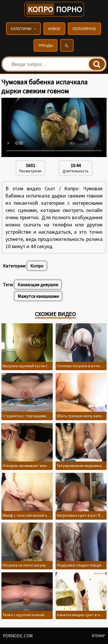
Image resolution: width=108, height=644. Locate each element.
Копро (37, 266)
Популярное (84, 29)
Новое (54, 29)
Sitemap (98, 636)
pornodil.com (18, 636)
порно (54, 9)
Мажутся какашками (38, 296)
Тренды (46, 45)
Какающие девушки (38, 285)
